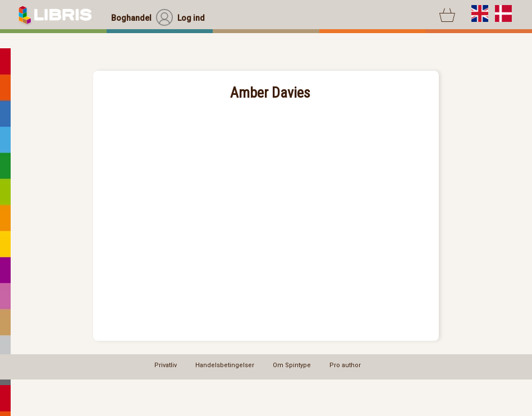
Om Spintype (292, 365)
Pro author (345, 365)
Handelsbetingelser (225, 365)
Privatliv (166, 365)
